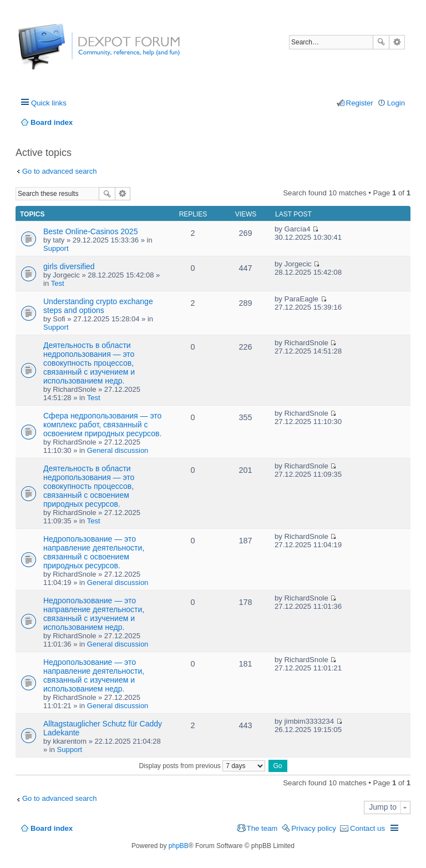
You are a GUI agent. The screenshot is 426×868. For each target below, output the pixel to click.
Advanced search (397, 42)
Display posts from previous (202, 766)
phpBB (179, 846)
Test (58, 283)
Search (381, 42)
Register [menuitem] (360, 103)
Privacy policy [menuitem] (314, 828)
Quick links (49, 103)
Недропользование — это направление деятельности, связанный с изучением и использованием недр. (94, 614)
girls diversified (69, 266)
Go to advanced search (59, 171)
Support (56, 248)
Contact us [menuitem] (367, 828)
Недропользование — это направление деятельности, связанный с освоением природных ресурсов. (94, 552)
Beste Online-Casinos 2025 (90, 231)
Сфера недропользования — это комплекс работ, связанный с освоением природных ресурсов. (102, 425)
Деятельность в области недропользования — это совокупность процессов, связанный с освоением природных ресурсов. (89, 486)
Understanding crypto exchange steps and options (98, 306)
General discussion (118, 450)
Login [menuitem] (396, 103)
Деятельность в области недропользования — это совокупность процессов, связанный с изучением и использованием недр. (89, 363)
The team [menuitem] (262, 828)
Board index (52, 828)
